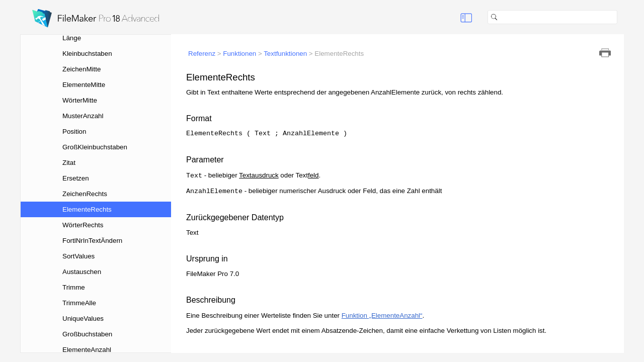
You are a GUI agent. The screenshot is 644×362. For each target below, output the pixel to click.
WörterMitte (80, 100)
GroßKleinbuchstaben (95, 147)
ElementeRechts (87, 209)
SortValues (78, 256)
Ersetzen (76, 178)
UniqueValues (83, 319)
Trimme (74, 287)
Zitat (69, 163)
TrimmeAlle (79, 303)
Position (74, 131)
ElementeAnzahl (87, 350)
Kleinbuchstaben (87, 54)
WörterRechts (83, 225)
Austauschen (82, 272)
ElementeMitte (84, 85)
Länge (72, 38)
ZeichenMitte (82, 69)
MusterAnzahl (83, 116)
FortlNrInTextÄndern (92, 241)
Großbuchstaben (87, 334)
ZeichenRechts (85, 194)
